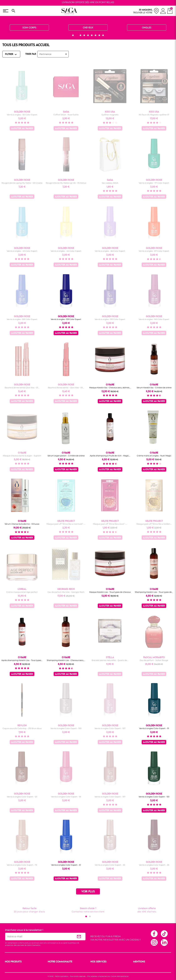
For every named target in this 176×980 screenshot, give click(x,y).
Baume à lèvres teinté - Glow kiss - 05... (66, 388)
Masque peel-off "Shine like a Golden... (154, 524)
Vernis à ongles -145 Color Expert (154, 319)
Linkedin (164, 942)
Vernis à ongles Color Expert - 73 (22, 865)
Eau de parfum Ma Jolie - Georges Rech (66, 592)
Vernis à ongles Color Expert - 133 (154, 797)
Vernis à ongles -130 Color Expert (110, 319)
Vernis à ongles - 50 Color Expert (22, 115)
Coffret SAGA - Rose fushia (66, 115)
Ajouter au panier (22, 129)
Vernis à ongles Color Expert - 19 (66, 797)
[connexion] (163, 11)
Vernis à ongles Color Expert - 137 (110, 797)
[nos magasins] (146, 11)
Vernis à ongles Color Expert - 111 (154, 728)
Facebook (154, 934)
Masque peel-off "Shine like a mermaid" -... (66, 524)
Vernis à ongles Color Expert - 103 (66, 728)
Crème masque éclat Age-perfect (22, 592)
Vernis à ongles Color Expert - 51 (66, 865)
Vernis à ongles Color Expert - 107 (110, 728)
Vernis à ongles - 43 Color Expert (22, 251)
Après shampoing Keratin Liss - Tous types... (22, 660)
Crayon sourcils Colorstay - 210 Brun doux (22, 728)
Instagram (154, 942)
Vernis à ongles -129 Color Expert (66, 319)
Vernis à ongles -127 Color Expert (154, 251)
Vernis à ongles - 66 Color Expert (110, 251)
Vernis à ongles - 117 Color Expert (154, 183)
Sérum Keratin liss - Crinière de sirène (154, 388)
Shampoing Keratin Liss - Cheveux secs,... (66, 660)
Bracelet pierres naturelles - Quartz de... (110, 660)
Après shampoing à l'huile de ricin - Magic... (110, 456)
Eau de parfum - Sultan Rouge (154, 660)
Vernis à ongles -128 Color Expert (22, 319)
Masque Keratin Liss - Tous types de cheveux (110, 592)
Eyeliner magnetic (110, 115)
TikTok (164, 934)
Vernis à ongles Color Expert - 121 (22, 797)
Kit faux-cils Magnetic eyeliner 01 (154, 115)
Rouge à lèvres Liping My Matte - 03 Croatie (22, 183)
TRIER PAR (31, 54)
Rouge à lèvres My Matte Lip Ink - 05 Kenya (66, 183)
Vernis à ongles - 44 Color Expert (66, 251)
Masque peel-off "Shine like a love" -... (110, 524)
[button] (73, 35)
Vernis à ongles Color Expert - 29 (154, 865)
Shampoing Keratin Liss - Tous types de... (154, 592)
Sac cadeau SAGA (110, 183)
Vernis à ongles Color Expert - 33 (110, 865)
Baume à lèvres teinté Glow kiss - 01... (22, 388)
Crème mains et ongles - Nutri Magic (154, 456)
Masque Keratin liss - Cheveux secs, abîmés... (110, 388)
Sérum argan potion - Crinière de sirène (66, 456)
